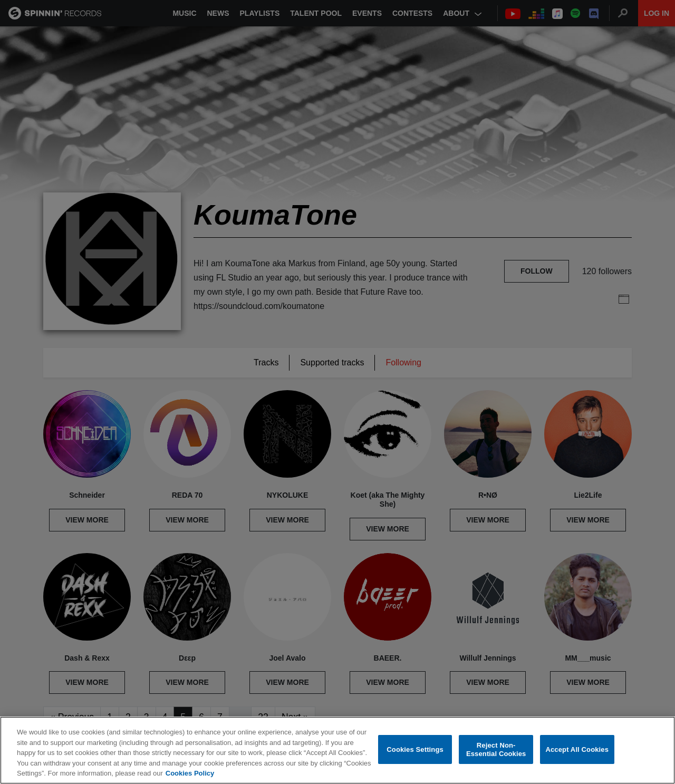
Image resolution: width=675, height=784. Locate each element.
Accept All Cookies (577, 749)
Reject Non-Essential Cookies (496, 749)
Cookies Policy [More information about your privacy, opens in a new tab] (190, 773)
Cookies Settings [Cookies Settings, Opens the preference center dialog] (415, 749)
